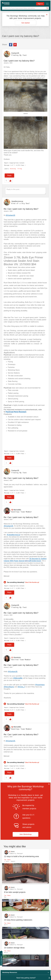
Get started (25, 23)
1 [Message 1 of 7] (10, 165)
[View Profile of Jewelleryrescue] (17, 201)
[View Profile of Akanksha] (17, 657)
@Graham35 (10, 215)
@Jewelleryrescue (13, 535)
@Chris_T (21, 687)
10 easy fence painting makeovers (18, 920)
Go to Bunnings (1, 961)
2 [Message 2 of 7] (10, 454)
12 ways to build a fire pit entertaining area (21, 856)
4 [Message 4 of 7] (10, 588)
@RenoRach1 (9, 687)
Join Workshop (26, 834)
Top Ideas (7, 860)
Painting (13, 169)
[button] (25, 95)
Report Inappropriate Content (14, 163)
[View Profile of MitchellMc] (17, 510)
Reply (9, 175)
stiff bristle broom (35, 561)
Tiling (20, 169)
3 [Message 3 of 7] (10, 493)
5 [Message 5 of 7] (10, 641)
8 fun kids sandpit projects (15, 892)
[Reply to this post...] (25, 191)
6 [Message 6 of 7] (10, 710)
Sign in (40, 4)
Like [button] (10, 181)
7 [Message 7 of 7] (10, 768)
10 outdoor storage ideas (14, 948)
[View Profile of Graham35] (15, 53)
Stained (26, 114)
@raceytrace (40, 685)
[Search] (25, 8)
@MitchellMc (18, 678)
